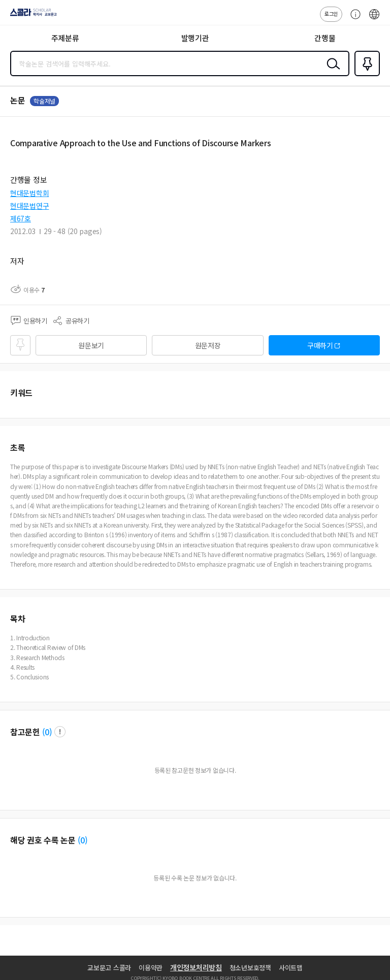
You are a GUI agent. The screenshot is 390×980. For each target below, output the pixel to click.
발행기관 (195, 38)
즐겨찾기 (365, 75)
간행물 (325, 38)
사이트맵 (291, 968)
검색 (331, 72)
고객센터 (353, 19)
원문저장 (208, 345)
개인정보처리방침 (196, 967)
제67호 (21, 218)
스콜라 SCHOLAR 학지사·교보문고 (31, 16)
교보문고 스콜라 (109, 968)
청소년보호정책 (250, 968)
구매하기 (320, 345)
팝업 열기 (60, 732)
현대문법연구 (29, 206)
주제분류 (65, 38)
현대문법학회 (29, 193)
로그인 (331, 13)
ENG (374, 19)
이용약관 (151, 968)
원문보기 (91, 345)
